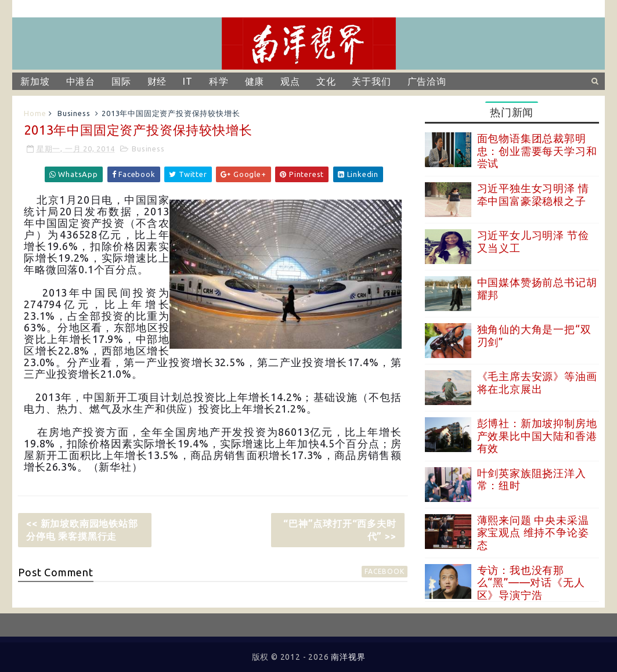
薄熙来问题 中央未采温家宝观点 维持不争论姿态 (533, 532)
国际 (121, 81)
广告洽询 (427, 81)
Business (74, 113)
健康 (255, 81)
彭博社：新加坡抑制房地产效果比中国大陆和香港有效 (537, 436)
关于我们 (371, 81)
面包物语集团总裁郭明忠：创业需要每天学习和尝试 (537, 151)
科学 (219, 81)
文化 (326, 81)
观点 (290, 81)
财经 (157, 81)
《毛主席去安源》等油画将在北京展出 (537, 382)
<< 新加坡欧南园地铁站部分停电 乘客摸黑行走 (82, 530)
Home (35, 113)
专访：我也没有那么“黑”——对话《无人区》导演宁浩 (531, 582)
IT (188, 81)
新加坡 (35, 81)
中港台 (81, 81)
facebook (384, 571)
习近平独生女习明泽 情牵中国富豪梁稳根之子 (533, 194)
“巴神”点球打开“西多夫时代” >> (340, 530)
